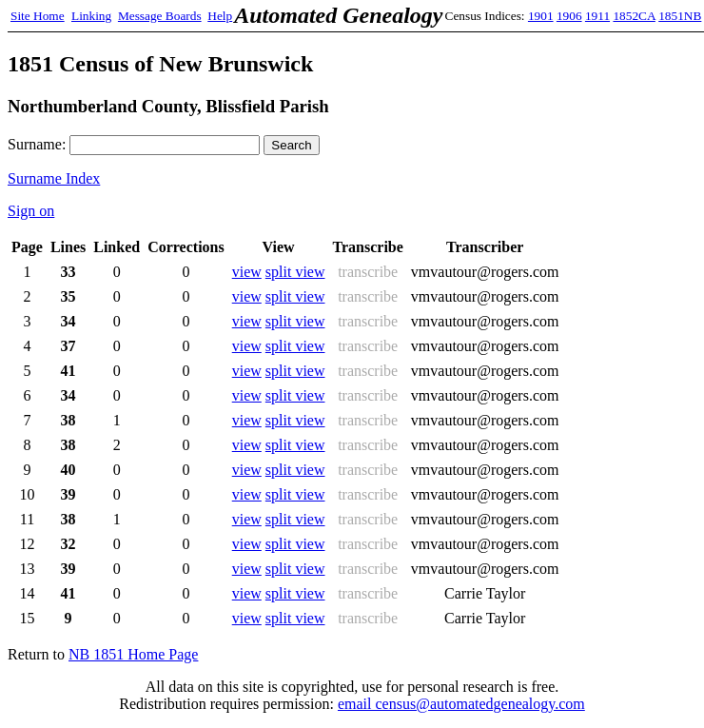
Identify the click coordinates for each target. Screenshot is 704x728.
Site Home (38, 16)
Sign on (31, 211)
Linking (91, 16)
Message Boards (160, 16)
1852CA (634, 16)
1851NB (680, 16)
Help (220, 16)
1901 (541, 16)
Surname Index (54, 178)
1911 (597, 16)
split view (295, 272)
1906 (569, 16)
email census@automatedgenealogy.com (461, 704)
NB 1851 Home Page (133, 654)
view (247, 272)
